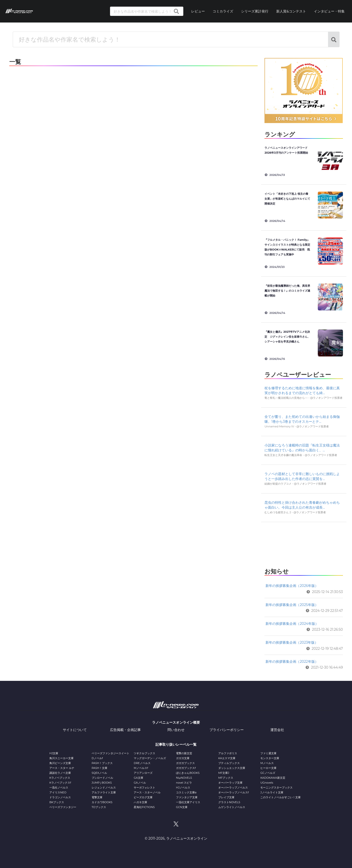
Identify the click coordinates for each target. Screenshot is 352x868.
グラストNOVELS (229, 802)
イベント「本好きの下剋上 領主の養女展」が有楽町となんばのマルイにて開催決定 (287, 199)
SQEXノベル (99, 773)
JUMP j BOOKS (102, 783)
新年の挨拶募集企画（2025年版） (292, 605)
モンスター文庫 (270, 758)
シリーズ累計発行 (255, 11)
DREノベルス (142, 763)
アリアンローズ (143, 773)
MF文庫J (224, 773)
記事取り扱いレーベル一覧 (176, 744)
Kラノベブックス (60, 778)
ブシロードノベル (102, 778)
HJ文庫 (54, 753)
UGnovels (267, 783)
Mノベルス (267, 763)
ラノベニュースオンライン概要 (176, 722)
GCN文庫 (182, 807)
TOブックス (99, 807)
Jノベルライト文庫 (272, 792)
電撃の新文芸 (184, 753)
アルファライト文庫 (104, 792)
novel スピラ (184, 783)
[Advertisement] (304, 544)
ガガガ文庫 (183, 758)
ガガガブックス (185, 763)
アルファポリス (228, 753)
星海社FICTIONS (144, 807)
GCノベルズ (268, 773)
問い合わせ (176, 730)
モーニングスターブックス (276, 788)
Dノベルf (97, 758)
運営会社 (277, 730)
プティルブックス (229, 763)
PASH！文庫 (99, 768)
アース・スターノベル (147, 792)
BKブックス (57, 802)
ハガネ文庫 (140, 802)
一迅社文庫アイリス (188, 802)
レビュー (198, 11)
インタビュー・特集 (329, 11)
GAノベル (140, 783)
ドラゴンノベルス (60, 797)
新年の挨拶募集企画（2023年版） (292, 642)
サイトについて (75, 730)
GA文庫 (138, 778)
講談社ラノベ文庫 (60, 773)
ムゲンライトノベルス (232, 807)
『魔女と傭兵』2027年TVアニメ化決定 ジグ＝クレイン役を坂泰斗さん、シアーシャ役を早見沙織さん (287, 337)
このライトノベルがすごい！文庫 (280, 797)
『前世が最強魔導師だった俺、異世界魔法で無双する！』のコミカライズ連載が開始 (287, 291)
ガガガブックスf (186, 768)
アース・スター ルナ (62, 768)
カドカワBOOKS (102, 802)
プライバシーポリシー (227, 730)
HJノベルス (183, 788)
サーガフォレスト (144, 788)
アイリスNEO (58, 792)
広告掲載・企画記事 (125, 730)
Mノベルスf (141, 768)
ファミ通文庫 (268, 753)
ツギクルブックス (144, 753)
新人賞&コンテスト (291, 11)
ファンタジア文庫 (187, 797)
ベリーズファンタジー (63, 807)
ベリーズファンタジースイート (110, 753)
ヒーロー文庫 (268, 768)
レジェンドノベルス (104, 788)
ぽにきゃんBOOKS (188, 773)
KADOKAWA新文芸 (273, 778)
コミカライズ (223, 11)
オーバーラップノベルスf (234, 792)
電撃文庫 (97, 797)
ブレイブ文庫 (226, 797)
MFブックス (226, 778)
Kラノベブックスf (60, 783)
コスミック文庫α (186, 792)
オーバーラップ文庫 (230, 783)
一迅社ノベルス (59, 788)
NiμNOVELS (184, 778)
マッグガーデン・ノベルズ (150, 758)
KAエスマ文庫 (227, 758)
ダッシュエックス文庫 (232, 768)
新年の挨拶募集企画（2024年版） (292, 624)
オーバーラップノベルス (233, 788)
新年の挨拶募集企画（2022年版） (292, 662)
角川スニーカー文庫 (61, 758)
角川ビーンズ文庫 (60, 763)
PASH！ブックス (102, 763)
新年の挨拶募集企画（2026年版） (292, 586)
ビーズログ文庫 (143, 797)
